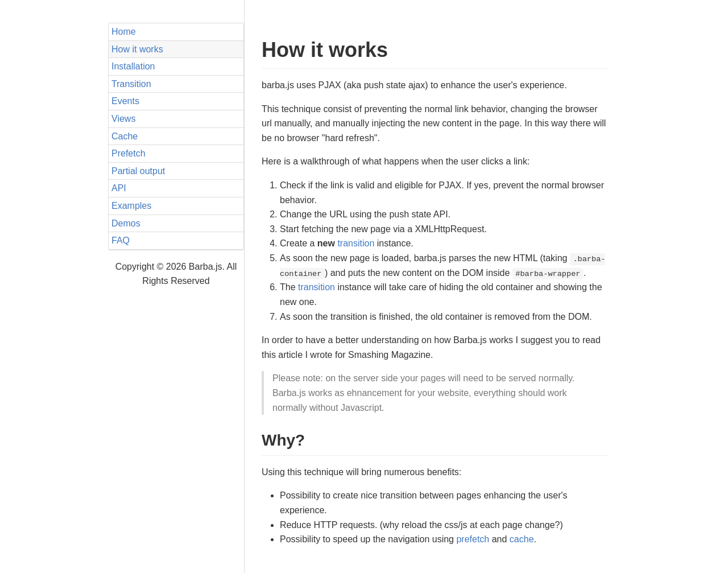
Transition (131, 84)
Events (125, 101)
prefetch (473, 539)
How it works (137, 49)
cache (522, 539)
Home (124, 32)
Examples (131, 206)
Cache (125, 136)
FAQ (121, 240)
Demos (126, 223)
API (119, 188)
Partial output (138, 171)
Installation (133, 66)
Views (123, 119)
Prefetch (129, 153)
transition (356, 243)
